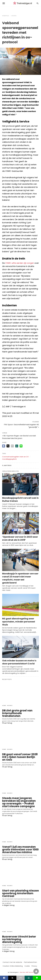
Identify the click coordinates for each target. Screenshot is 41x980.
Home (4, 706)
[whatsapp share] (17, 446)
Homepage (6, 16)
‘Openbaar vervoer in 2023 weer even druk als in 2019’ (20, 538)
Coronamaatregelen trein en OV (15, 457)
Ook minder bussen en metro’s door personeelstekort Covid (19, 662)
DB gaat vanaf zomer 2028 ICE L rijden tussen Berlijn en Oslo (20, 757)
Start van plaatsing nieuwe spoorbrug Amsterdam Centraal (20, 893)
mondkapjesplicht (9, 459)
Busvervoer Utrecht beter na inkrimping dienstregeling (19, 939)
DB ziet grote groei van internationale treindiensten (17, 713)
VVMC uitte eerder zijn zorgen (20, 263)
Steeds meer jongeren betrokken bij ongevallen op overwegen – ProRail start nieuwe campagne (19, 802)
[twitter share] (8, 446)
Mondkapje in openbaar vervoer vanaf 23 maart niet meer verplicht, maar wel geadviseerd (20, 578)
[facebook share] (4, 446)
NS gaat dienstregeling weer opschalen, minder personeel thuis (19, 622)
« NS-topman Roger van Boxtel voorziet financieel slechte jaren (19, 437)
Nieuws (14, 16)
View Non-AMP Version (26, 972)
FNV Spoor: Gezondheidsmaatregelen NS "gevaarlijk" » (21, 426)
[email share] (12, 446)
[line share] (21, 446)
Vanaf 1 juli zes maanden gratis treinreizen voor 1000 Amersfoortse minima (20, 850)
